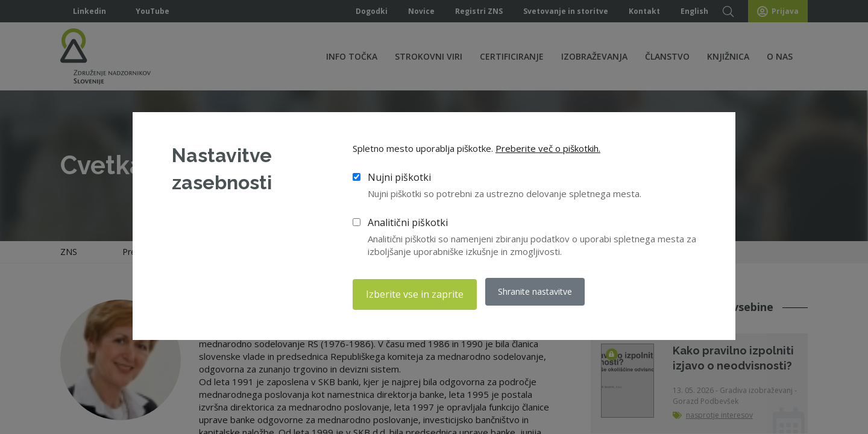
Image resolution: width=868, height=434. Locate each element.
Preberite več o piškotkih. (548, 151)
